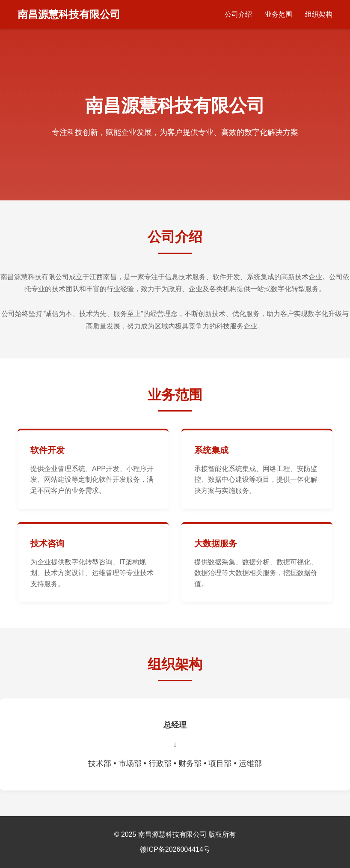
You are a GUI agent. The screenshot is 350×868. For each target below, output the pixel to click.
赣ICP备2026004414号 (175, 849)
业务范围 (279, 14)
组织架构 (319, 14)
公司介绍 (238, 14)
